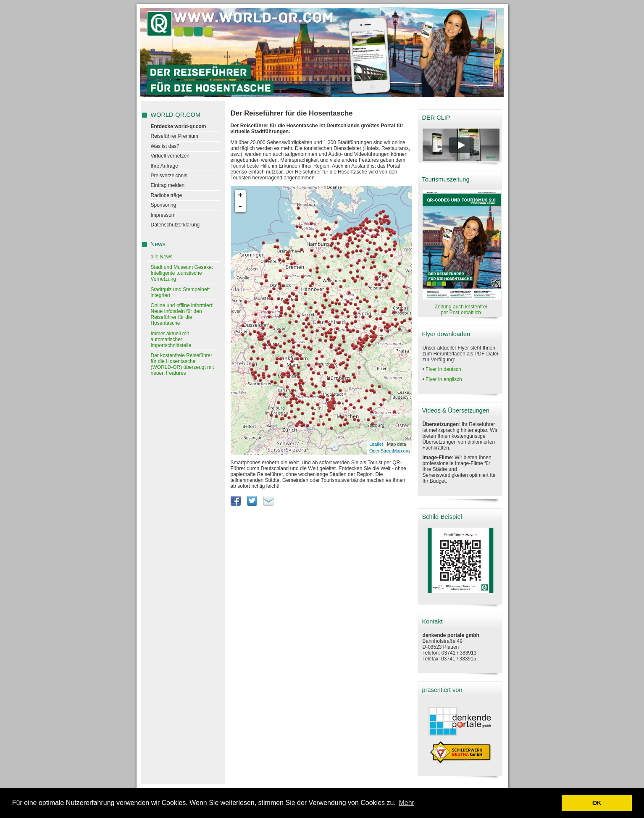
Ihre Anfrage (164, 166)
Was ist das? (165, 146)
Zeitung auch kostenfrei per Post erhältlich (461, 310)
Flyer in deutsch (443, 369)
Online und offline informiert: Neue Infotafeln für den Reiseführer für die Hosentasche (182, 314)
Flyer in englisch (444, 379)
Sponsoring (164, 205)
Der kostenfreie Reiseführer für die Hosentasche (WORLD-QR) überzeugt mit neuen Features (183, 364)
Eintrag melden (168, 185)
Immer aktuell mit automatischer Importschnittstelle (171, 339)
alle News (162, 257)
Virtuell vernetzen (170, 156)
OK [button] (597, 803)
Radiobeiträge (167, 195)
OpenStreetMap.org (390, 451)
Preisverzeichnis (169, 176)
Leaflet (376, 444)
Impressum (163, 215)
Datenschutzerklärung (175, 225)
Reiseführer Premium (175, 136)
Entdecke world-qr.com (179, 126)
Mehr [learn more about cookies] (406, 803)
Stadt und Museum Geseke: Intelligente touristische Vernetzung (182, 273)
